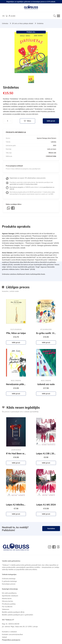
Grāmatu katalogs (9, 579)
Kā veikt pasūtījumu (9, 593)
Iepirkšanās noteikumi (10, 596)
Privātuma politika (9, 604)
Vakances (6, 609)
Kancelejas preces (9, 584)
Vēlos (27, 121)
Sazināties (51, 529)
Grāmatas (5, 23)
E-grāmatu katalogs (9, 581)
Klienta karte (7, 598)
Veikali (4, 637)
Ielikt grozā (51, 121)
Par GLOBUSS (7, 607)
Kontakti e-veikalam (9, 632)
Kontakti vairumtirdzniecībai (12, 634)
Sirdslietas (40, 23)
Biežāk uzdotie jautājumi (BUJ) (13, 612)
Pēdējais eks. (31, 32)
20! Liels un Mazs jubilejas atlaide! (23, 23)
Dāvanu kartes (7, 601)
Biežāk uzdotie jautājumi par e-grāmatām (18, 615)
